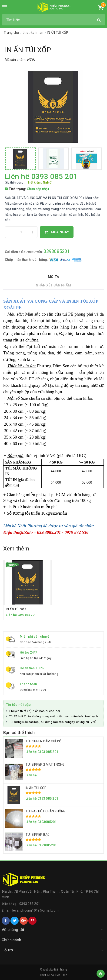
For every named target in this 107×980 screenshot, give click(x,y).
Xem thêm (16, 549)
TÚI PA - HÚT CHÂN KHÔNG (45, 811)
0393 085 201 (30, 904)
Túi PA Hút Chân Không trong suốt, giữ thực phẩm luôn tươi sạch (54, 716)
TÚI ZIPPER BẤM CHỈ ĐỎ (43, 741)
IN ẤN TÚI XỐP (16, 609)
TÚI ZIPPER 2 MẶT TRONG (45, 765)
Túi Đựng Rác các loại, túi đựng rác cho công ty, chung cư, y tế (52, 722)
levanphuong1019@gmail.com (35, 910)
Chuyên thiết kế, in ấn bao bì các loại (35, 711)
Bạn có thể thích (19, 733)
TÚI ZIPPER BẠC (38, 835)
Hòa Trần (61, 975)
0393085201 (57, 251)
